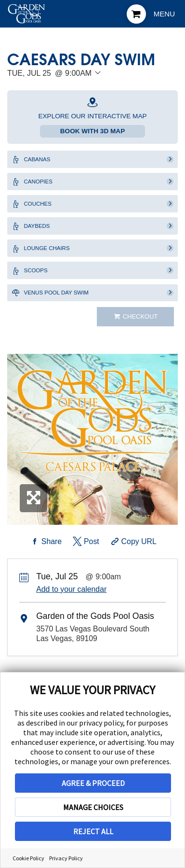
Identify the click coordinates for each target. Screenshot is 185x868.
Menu (164, 14)
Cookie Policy (28, 858)
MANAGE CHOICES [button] (93, 807)
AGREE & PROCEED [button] (93, 783)
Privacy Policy (66, 858)
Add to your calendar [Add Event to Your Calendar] (71, 610)
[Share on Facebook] (45, 562)
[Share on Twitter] (85, 562)
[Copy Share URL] (133, 562)
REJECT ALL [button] (93, 831)
